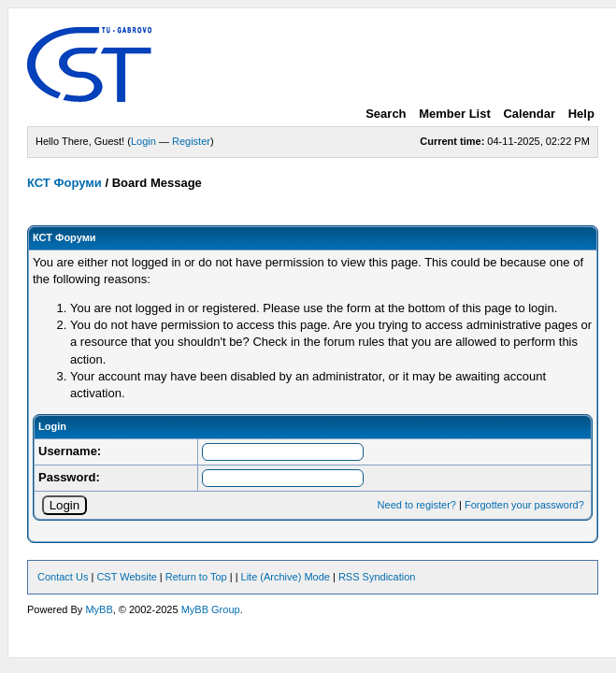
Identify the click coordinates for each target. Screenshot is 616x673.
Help (581, 114)
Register (191, 141)
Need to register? (417, 505)
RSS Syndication (377, 577)
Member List (455, 114)
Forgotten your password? (524, 505)
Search (386, 114)
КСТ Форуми (64, 183)
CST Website (126, 577)
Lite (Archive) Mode (286, 577)
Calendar (529, 114)
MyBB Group (211, 609)
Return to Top (196, 577)
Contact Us (63, 577)
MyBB (99, 609)
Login (143, 141)
